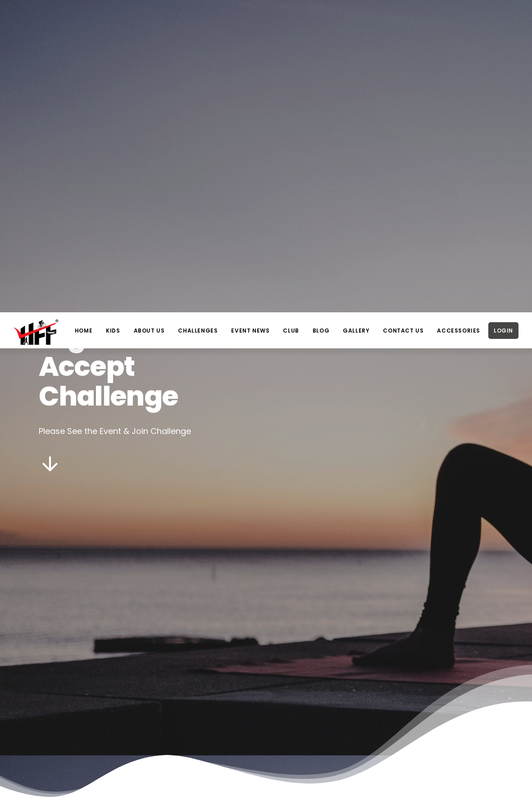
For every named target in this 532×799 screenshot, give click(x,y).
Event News (250, 18)
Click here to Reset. (272, 687)
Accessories (459, 18)
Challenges (198, 18)
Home (84, 18)
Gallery (356, 18)
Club (291, 18)
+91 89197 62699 (395, 788)
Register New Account (301, 671)
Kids (113, 18)
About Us (149, 18)
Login (503, 18)
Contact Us (403, 18)
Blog (321, 18)
